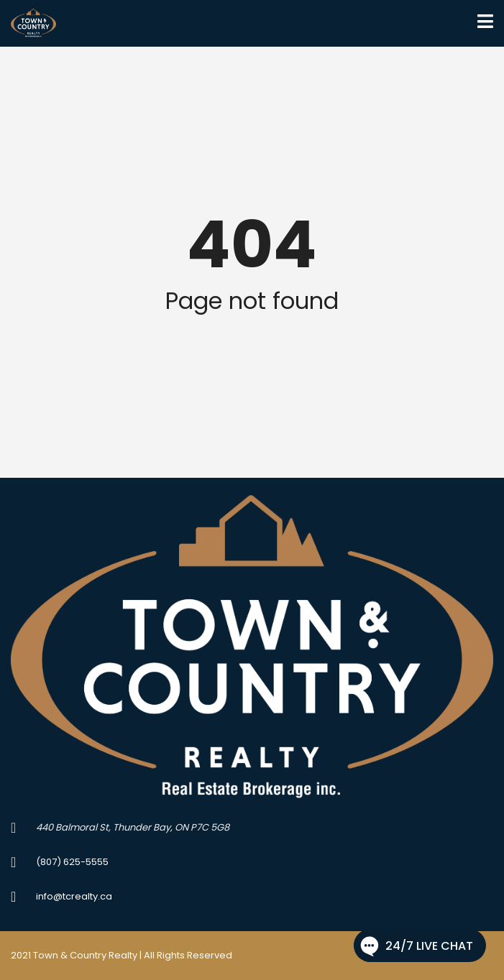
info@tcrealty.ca (74, 896)
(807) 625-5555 (72, 862)
